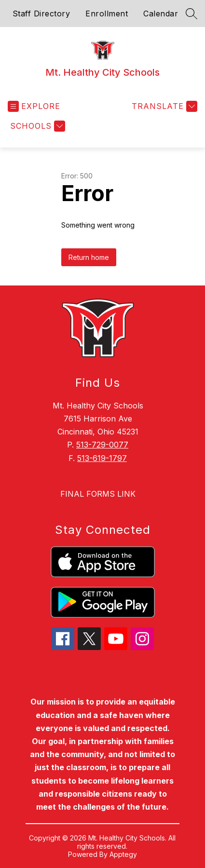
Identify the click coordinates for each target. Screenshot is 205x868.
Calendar (161, 14)
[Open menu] (34, 106)
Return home (89, 257)
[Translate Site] (163, 106)
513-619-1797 (102, 458)
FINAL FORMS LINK (98, 494)
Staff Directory (41, 14)
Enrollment (107, 14)
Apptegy (123, 854)
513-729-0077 (102, 445)
